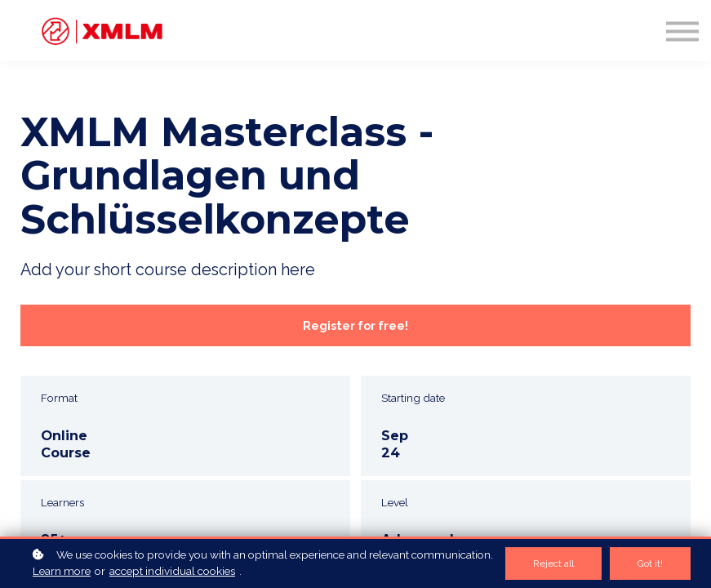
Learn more (62, 571)
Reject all (553, 563)
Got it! (650, 563)
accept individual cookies (172, 571)
